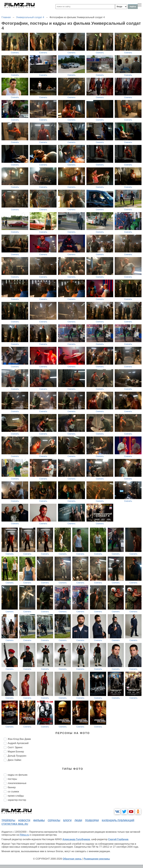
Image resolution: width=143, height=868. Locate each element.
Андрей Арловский (18, 743)
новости (24, 820)
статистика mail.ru (15, 824)
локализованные (17, 783)
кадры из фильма (18, 775)
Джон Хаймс (15, 760)
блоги (67, 820)
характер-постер (17, 800)
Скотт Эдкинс (15, 747)
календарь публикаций (118, 820)
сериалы (54, 820)
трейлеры (8, 820)
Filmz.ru (24, 835)
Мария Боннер (16, 752)
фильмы (39, 820)
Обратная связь (72, 859)
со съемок (13, 792)
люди (78, 820)
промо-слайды (16, 796)
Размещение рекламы (97, 859)
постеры (12, 779)
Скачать (15, 53)
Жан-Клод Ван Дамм (19, 739)
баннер (12, 787)
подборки (92, 820)
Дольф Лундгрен (17, 756)
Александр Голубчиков (76, 839)
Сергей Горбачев (118, 839)
